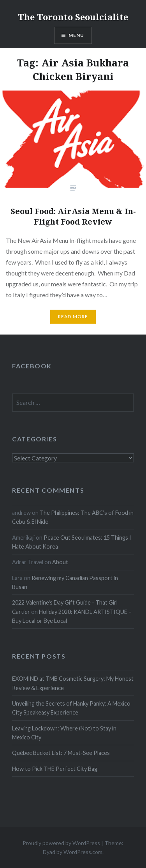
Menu (77, 35)
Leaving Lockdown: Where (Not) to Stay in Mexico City (64, 733)
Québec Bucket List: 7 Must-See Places (61, 753)
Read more (73, 316)
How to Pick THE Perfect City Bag (55, 769)
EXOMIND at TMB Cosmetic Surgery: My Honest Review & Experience (73, 683)
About (60, 562)
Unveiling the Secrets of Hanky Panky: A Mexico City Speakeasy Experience (71, 708)
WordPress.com (83, 852)
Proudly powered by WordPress (61, 843)
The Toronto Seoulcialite (73, 17)
